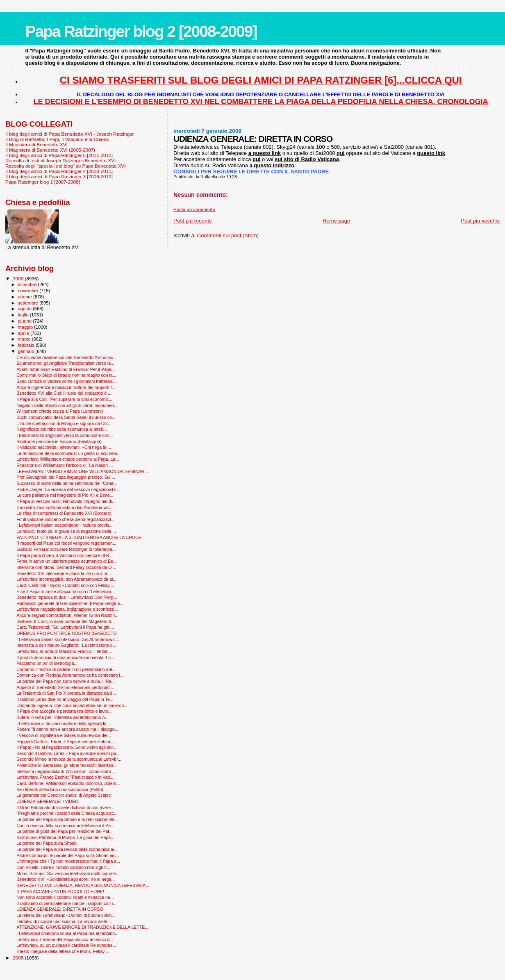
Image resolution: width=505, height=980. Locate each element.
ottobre (26, 297)
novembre (29, 291)
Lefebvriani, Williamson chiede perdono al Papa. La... (68, 459)
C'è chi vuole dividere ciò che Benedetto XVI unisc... (66, 357)
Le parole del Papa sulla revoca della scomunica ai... (67, 849)
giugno (26, 321)
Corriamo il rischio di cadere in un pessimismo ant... (66, 669)
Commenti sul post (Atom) (228, 235)
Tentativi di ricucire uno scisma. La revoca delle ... (64, 921)
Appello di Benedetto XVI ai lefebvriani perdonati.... (65, 687)
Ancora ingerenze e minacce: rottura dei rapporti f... (66, 387)
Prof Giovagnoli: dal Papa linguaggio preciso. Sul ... (66, 477)
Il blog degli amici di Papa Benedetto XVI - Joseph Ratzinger (69, 134)
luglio (24, 315)
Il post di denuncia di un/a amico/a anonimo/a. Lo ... (66, 657)
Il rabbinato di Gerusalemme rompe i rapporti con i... (66, 903)
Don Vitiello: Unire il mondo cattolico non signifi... (63, 867)
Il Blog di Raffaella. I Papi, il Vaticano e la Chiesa (57, 139)
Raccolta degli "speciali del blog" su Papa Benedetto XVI (66, 166)
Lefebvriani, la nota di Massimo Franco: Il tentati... (64, 651)
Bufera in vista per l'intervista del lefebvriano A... (63, 717)
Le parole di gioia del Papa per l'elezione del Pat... (65, 831)
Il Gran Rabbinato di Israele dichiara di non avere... (65, 807)
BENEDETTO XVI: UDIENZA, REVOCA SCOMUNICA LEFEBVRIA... (83, 885)
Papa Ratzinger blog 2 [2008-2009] (141, 31)
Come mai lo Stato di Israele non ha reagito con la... (66, 375)
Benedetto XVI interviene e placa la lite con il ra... (64, 573)
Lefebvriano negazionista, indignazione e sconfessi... (67, 609)
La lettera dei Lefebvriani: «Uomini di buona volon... (66, 915)
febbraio (27, 345)
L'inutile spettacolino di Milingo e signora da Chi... (64, 423)
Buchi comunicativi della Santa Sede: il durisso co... (66, 417)
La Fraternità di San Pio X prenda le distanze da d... (66, 693)
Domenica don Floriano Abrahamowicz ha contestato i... (70, 675)
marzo (25, 339)
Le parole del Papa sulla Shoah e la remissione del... (67, 819)
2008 (19, 958)
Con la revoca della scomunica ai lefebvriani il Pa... (65, 825)
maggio (26, 327)
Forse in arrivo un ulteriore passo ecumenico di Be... (67, 561)
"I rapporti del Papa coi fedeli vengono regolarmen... (66, 543)
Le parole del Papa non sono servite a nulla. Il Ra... (66, 681)
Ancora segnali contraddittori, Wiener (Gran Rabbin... (67, 615)
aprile (24, 333)
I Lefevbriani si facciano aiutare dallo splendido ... (64, 723)
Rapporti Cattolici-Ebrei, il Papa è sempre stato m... (66, 741)
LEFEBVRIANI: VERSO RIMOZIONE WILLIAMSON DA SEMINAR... (82, 471)
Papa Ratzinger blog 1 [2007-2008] (43, 182)
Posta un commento (194, 209)
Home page (336, 221)
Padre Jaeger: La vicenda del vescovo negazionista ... (68, 489)
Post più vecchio (480, 221)
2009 (19, 279)
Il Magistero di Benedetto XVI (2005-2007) (50, 150)
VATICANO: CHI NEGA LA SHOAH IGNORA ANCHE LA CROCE (79, 537)
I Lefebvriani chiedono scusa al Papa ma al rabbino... (67, 933)
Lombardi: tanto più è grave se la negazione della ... (66, 531)
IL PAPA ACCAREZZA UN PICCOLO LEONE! (60, 891)
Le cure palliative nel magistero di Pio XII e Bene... (65, 495)
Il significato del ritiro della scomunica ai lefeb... (61, 429)
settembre (29, 303)
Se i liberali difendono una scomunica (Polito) (60, 789)
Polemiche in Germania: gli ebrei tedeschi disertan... (67, 765)
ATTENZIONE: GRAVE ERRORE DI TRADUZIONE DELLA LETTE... (82, 927)
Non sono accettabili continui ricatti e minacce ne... (65, 897)
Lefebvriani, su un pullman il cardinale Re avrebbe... (66, 945)
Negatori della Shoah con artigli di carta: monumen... (67, 405)
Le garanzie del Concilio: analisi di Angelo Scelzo (64, 795)
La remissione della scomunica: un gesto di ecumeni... (68, 453)
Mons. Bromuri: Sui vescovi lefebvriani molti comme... (68, 873)
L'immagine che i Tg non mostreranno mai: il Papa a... (68, 861)
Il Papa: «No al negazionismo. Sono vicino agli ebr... (66, 747)
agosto (26, 309)
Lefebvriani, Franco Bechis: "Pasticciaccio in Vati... (65, 777)
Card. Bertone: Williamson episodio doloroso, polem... (68, 783)
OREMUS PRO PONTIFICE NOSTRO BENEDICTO (66, 633)
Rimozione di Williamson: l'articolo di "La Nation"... (65, 465)
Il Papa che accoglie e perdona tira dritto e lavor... (64, 711)
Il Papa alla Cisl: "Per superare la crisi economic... (64, 399)
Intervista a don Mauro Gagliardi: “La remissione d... (66, 645)
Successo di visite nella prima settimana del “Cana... (67, 483)
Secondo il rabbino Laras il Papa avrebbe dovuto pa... (68, 753)
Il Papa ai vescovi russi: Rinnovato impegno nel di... (66, 501)
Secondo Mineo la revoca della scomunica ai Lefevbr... (69, 759)
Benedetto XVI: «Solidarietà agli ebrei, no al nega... (66, 879)
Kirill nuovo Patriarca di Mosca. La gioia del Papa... (65, 837)
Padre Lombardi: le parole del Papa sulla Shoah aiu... (68, 855)
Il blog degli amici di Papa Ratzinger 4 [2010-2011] (59, 171)
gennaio (27, 351)
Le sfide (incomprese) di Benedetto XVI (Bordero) (64, 513)
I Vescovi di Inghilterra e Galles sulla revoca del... (64, 735)
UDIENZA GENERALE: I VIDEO (47, 801)
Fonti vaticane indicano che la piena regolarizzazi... (65, 519)
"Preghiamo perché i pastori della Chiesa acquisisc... (67, 813)
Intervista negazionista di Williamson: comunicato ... (66, 771)
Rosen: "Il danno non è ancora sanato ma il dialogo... (67, 729)
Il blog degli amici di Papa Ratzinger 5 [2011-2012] (59, 155)
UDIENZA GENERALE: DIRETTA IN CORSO (60, 909)
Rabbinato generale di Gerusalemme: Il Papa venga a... (70, 603)
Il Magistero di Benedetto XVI (36, 144)
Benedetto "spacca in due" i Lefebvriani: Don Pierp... (67, 597)
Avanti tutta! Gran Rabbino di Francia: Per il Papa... (66, 369)
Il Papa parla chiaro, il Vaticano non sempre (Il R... (65, 555)
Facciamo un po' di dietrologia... (47, 663)
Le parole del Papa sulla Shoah (47, 843)
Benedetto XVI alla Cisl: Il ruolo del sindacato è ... (64, 393)
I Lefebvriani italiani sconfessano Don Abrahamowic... (68, 639)
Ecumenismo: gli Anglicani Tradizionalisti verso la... (65, 363)
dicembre (28, 284)
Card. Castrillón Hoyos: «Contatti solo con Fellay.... (65, 585)
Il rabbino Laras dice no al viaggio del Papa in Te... (65, 699)
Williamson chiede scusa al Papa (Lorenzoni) (60, 411)
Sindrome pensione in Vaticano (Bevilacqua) (59, 441)
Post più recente (193, 221)
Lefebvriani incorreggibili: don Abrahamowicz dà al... (66, 579)
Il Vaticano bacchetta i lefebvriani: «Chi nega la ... (64, 447)
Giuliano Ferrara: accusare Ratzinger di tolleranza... (66, 549)
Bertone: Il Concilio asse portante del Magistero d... (66, 621)
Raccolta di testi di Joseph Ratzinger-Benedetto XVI (60, 160)
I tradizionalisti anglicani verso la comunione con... (65, 435)
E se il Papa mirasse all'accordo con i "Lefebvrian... (66, 591)
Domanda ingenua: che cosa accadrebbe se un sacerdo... (72, 705)
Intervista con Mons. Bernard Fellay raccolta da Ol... (66, 567)
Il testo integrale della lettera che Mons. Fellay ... (63, 951)
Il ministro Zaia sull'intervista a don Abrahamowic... (65, 507)
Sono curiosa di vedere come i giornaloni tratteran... (66, 381)
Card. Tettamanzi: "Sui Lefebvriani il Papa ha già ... (65, 627)
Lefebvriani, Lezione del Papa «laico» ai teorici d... (65, 939)
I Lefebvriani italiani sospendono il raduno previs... (65, 525)
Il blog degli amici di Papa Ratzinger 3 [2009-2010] (59, 176)
